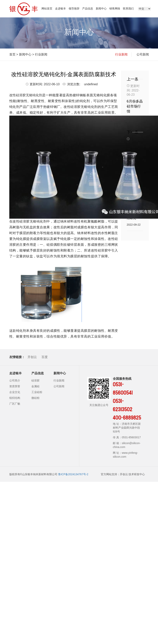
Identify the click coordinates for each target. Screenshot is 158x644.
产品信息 (88, 9)
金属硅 (35, 386)
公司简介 (15, 380)
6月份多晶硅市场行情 (135, 106)
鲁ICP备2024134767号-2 (73, 474)
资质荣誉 (15, 386)
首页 (12, 54)
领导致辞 (74, 9)
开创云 (32, 357)
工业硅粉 (37, 392)
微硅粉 (35, 398)
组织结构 (15, 398)
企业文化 (15, 392)
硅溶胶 (35, 380)
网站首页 (47, 9)
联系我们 (128, 9)
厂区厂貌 (15, 404)
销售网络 (115, 9)
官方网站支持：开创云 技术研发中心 (123, 474)
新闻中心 (101, 9)
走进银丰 (60, 9)
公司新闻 (143, 54)
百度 (45, 357)
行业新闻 (41, 54)
